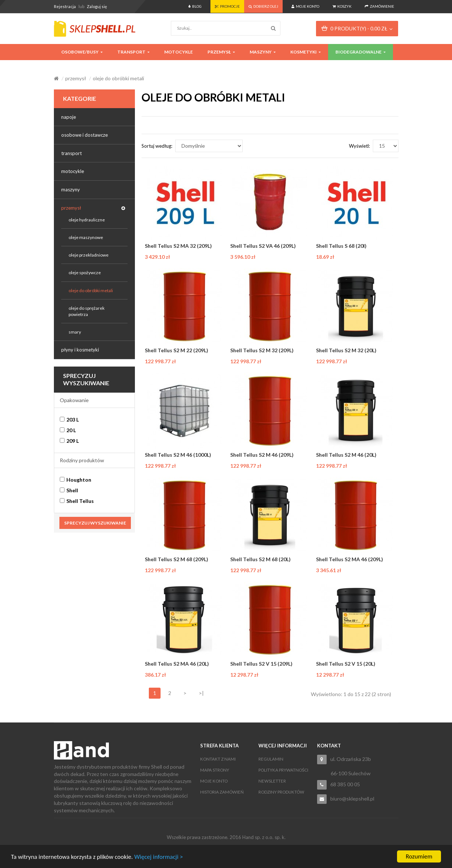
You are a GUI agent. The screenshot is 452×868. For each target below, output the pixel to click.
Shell (69, 490)
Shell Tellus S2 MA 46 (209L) (350, 559)
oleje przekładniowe (89, 255)
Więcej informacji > (159, 857)
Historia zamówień (222, 792)
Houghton (76, 480)
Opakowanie (74, 400)
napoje (69, 117)
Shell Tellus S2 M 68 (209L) (177, 559)
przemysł (76, 78)
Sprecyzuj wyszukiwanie (95, 523)
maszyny (71, 190)
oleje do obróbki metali (118, 78)
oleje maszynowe (86, 237)
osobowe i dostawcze (84, 135)
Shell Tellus (77, 501)
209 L (69, 441)
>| (201, 693)
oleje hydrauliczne (87, 220)
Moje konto (214, 781)
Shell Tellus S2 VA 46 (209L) (263, 246)
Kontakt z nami (218, 759)
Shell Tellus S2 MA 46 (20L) (177, 664)
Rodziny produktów (82, 460)
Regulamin (271, 759)
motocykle (73, 171)
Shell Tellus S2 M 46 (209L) (262, 455)
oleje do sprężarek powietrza (87, 311)
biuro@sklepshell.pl (352, 799)
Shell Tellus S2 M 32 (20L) (346, 350)
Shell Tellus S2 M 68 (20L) (260, 559)
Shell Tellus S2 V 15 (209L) (261, 664)
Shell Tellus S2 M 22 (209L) (177, 350)
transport (71, 153)
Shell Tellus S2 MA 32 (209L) (178, 246)
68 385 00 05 (345, 784)
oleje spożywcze (85, 273)
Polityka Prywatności (283, 770)
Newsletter (272, 781)
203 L (69, 420)
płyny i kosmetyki (80, 350)
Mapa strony (215, 770)
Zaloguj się (97, 6)
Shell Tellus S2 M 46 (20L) (346, 455)
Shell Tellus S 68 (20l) (341, 246)
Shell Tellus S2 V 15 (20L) (346, 664)
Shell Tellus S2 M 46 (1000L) (178, 455)
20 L (68, 430)
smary (75, 332)
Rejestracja (65, 6)
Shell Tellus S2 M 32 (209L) (262, 350)
